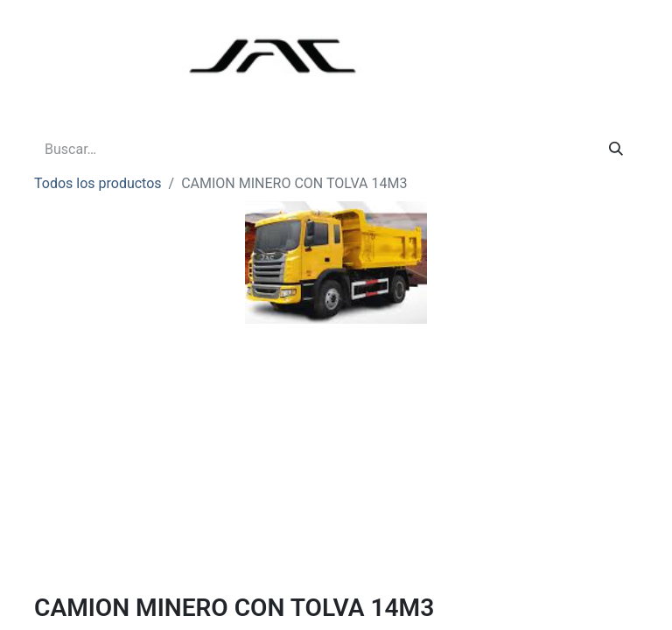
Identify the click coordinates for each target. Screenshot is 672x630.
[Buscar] (616, 150)
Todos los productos (98, 183)
